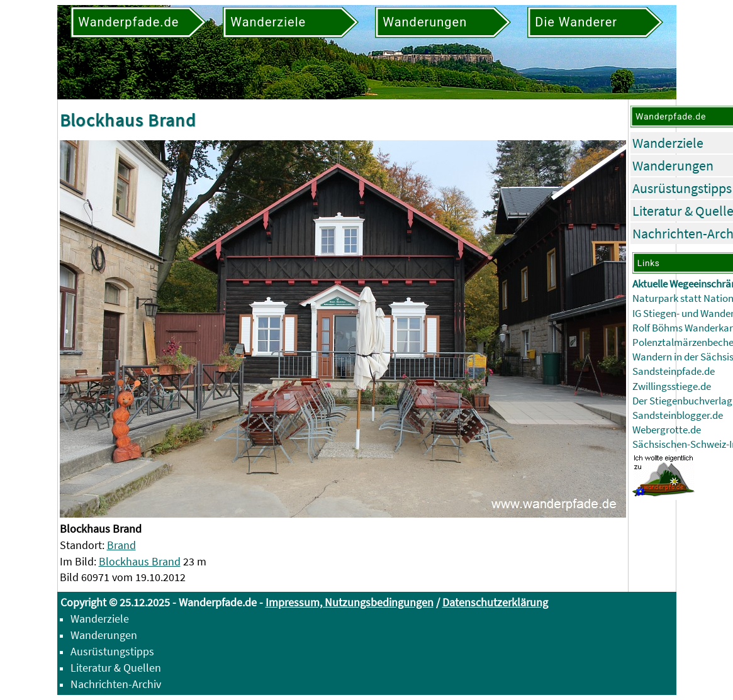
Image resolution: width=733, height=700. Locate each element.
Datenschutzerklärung (495, 602)
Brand (121, 545)
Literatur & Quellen (116, 668)
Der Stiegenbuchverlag (682, 401)
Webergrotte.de (667, 430)
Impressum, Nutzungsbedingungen (350, 602)
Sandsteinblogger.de (678, 415)
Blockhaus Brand (140, 561)
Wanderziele (668, 143)
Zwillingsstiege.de (672, 386)
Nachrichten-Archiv (116, 684)
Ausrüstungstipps (682, 188)
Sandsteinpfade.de (674, 371)
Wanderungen (673, 165)
